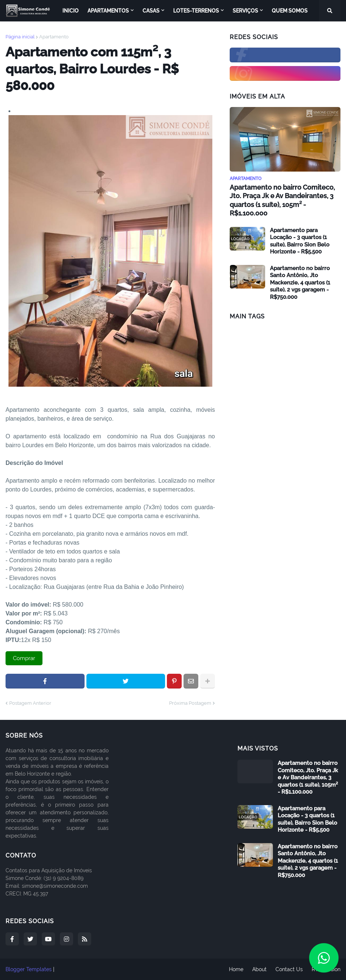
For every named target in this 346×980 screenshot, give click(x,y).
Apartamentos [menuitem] (108, 11)
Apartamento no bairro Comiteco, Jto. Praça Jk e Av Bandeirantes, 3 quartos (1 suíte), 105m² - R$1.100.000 (282, 200)
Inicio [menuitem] (71, 11)
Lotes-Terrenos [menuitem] (196, 11)
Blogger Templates (29, 969)
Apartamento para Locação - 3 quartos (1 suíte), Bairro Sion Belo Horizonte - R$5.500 (300, 241)
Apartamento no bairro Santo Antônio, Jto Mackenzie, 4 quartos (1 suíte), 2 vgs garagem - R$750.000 (300, 283)
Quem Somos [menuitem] (290, 11)
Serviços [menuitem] (245, 11)
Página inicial (20, 37)
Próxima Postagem (190, 703)
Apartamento (54, 37)
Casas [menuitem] (151, 11)
